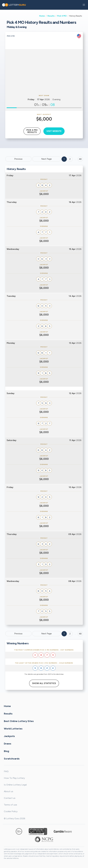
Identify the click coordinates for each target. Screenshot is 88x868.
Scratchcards (12, 759)
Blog (6, 751)
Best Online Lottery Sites (19, 721)
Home (42, 16)
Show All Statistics (44, 683)
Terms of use (10, 805)
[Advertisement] (44, 71)
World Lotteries (13, 729)
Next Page (46, 159)
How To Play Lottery (14, 778)
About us (9, 791)
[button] (84, 5)
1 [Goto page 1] (64, 159)
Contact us (10, 798)
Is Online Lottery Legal (15, 785)
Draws (8, 744)
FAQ (6, 771)
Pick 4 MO (62, 16)
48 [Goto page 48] (80, 634)
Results (51, 16)
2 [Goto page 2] (70, 159)
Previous (18, 159)
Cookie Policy (11, 811)
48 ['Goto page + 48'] (80, 159)
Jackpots (9, 736)
